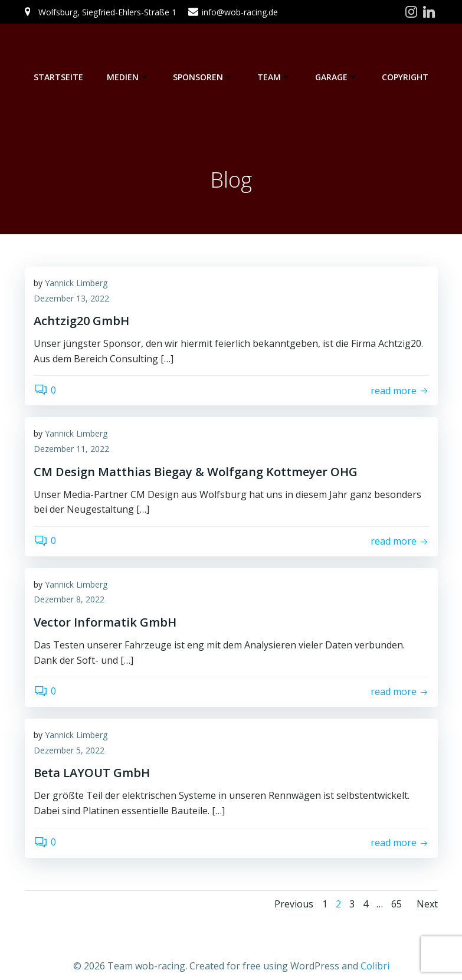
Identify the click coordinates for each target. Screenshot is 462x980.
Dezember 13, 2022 (71, 298)
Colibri (375, 966)
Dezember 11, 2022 (71, 449)
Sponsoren (203, 77)
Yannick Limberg (76, 283)
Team (274, 77)
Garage (337, 77)
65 (397, 904)
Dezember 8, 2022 (69, 599)
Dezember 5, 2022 (69, 750)
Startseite (58, 77)
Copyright (405, 77)
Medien (128, 77)
